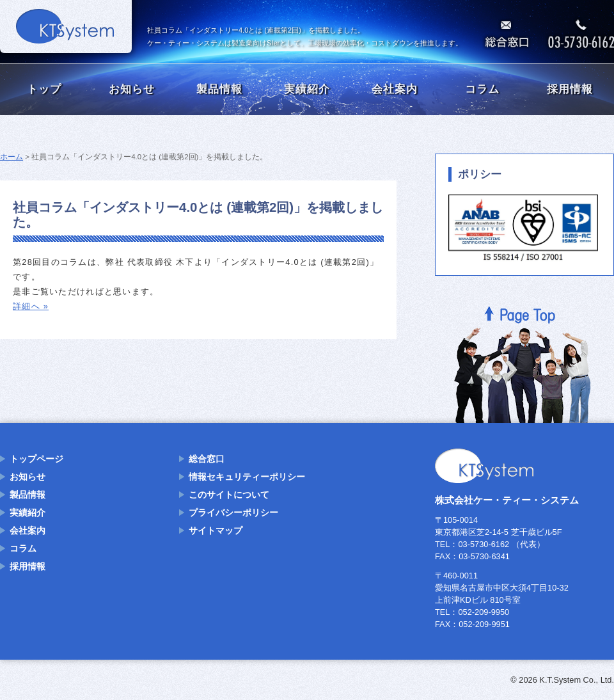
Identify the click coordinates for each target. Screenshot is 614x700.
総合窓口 (207, 459)
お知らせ (132, 89)
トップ (44, 89)
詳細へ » (31, 306)
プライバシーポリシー (233, 513)
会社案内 (395, 89)
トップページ (36, 459)
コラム (482, 89)
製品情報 (219, 89)
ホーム (12, 157)
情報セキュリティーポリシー (247, 477)
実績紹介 (307, 89)
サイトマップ (216, 530)
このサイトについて (229, 495)
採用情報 (570, 89)
